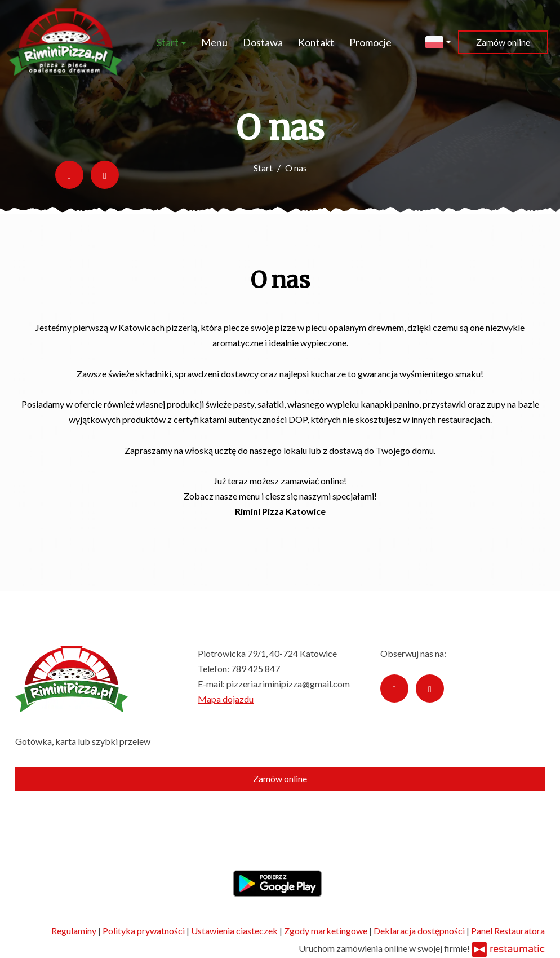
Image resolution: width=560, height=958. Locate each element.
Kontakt (316, 42)
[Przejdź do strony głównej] (66, 42)
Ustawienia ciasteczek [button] (235, 931)
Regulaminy (75, 931)
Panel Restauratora (508, 931)
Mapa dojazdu (226, 699)
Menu (214, 42)
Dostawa (263, 42)
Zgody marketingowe (326, 931)
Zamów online (503, 42)
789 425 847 (255, 668)
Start (171, 42)
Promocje (370, 42)
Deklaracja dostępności (420, 931)
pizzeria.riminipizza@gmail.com (288, 684)
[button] (438, 41)
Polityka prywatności (145, 931)
